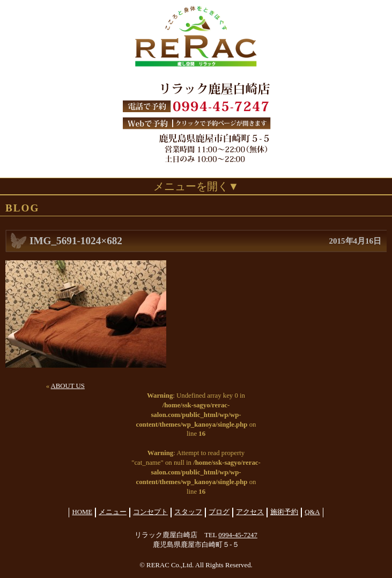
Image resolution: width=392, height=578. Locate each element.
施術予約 (284, 512)
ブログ (219, 512)
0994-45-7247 (238, 535)
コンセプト (150, 512)
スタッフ (188, 512)
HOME (82, 512)
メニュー (113, 512)
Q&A (312, 512)
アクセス (250, 512)
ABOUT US (68, 386)
